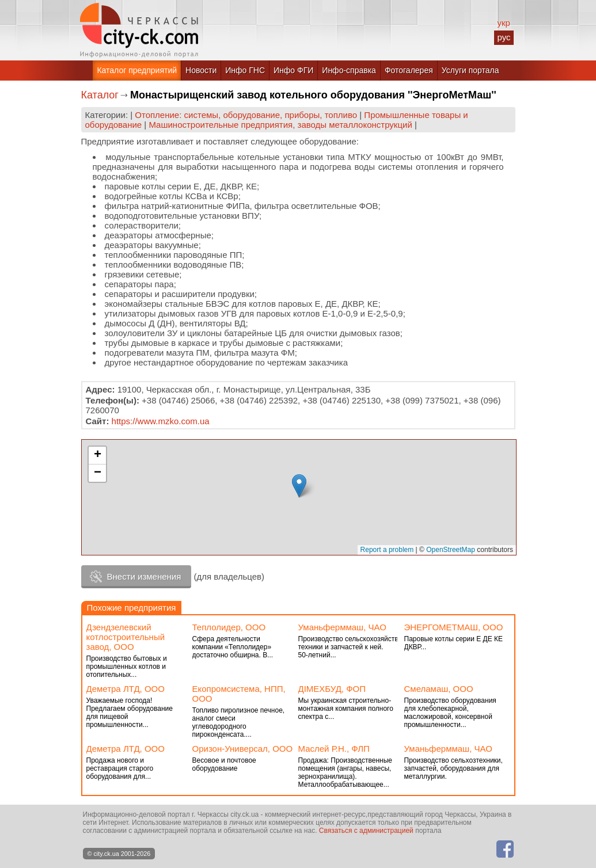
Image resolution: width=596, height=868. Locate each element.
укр (503, 23)
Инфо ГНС (245, 70)
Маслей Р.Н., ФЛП (334, 749)
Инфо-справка (349, 70)
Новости (201, 70)
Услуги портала (470, 70)
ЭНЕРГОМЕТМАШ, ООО (454, 627)
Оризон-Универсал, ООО (243, 749)
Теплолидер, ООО (229, 627)
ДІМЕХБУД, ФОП (332, 689)
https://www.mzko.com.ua (161, 421)
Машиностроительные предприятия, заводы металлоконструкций (280, 125)
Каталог (100, 95)
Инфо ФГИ (293, 70)
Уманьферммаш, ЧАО (342, 627)
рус (504, 37)
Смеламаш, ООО (439, 689)
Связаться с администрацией (366, 831)
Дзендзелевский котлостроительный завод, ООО (126, 637)
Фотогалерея (409, 70)
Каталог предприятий (137, 70)
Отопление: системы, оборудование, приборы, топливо (246, 115)
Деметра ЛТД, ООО (126, 689)
